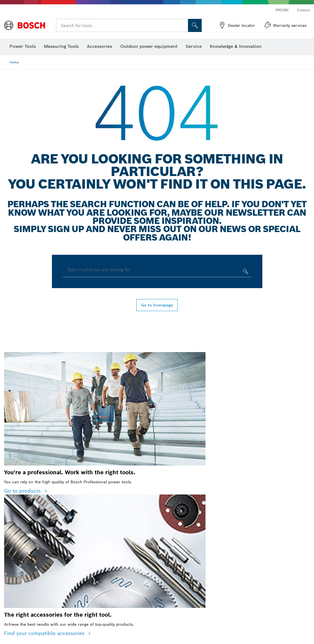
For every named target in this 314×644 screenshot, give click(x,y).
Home (14, 62)
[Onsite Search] (195, 25)
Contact (303, 10)
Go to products (23, 491)
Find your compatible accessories (45, 633)
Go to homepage (157, 305)
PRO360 (282, 10)
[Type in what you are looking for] (245, 273)
